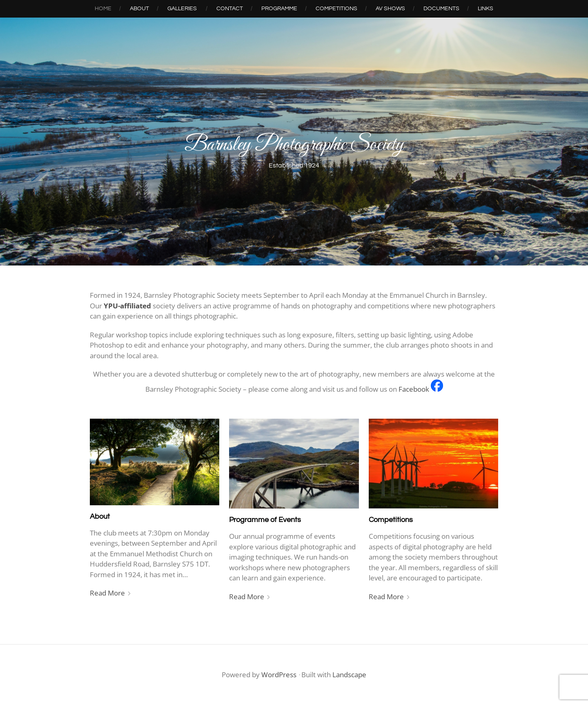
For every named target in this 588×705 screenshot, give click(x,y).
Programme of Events (265, 520)
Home (103, 9)
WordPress (279, 675)
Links (486, 9)
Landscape (349, 675)
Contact (230, 9)
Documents (441, 9)
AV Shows (390, 9)
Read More (107, 593)
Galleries (182, 9)
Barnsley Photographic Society (294, 145)
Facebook (414, 389)
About (139, 9)
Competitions (336, 9)
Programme (279, 9)
